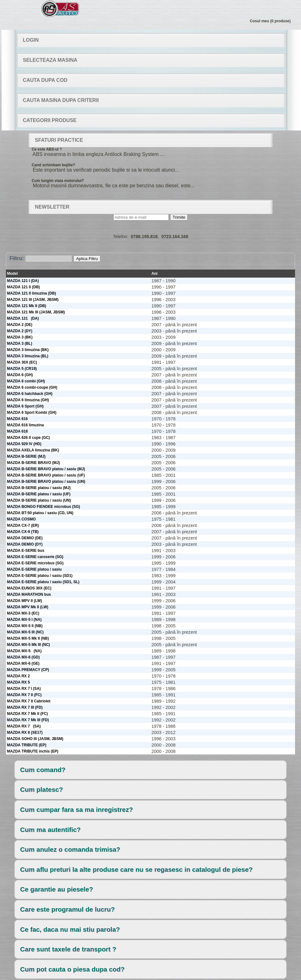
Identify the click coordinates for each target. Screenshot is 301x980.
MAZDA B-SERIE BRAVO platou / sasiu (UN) (46, 482)
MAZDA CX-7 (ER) (23, 525)
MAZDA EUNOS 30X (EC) (29, 588)
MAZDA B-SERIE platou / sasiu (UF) (39, 494)
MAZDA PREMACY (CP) (28, 670)
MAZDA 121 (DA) (23, 318)
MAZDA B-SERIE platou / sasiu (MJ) (39, 488)
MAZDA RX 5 (18, 682)
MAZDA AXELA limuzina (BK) (33, 450)
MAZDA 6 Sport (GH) (25, 406)
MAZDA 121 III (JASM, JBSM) (33, 300)
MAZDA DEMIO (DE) (25, 538)
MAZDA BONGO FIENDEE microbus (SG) (43, 507)
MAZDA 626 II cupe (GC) (28, 438)
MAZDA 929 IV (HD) (24, 444)
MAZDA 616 (17, 419)
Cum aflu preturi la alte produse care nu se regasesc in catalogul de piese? (136, 869)
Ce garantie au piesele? (56, 889)
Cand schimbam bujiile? (53, 165)
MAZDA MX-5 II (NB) (25, 626)
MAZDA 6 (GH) (20, 375)
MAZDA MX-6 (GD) (23, 657)
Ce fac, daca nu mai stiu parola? (70, 929)
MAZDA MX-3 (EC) (23, 613)
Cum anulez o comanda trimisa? (70, 849)
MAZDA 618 (17, 431)
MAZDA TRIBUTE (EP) (27, 745)
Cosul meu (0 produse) (270, 21)
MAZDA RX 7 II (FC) (24, 695)
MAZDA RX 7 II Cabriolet (29, 701)
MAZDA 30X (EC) (22, 362)
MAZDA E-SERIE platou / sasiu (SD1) (40, 576)
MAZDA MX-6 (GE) (23, 663)
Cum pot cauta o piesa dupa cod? (72, 969)
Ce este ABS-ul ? (47, 149)
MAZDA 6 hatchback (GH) (30, 394)
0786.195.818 (144, 237)
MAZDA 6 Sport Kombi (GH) (32, 413)
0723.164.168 (175, 237)
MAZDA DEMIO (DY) (25, 544)
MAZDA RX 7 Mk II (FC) (27, 714)
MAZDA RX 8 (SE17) (25, 732)
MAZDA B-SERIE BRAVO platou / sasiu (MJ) (46, 469)
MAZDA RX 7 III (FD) (25, 707)
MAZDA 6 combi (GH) (26, 381)
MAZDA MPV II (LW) (24, 601)
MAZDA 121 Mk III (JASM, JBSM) (36, 312)
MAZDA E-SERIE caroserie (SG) (35, 557)
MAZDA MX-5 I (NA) (24, 620)
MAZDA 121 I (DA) (23, 281)
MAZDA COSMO (21, 519)
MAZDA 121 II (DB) (23, 287)
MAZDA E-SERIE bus (26, 551)
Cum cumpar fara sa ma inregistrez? (76, 810)
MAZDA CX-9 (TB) (23, 532)
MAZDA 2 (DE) (20, 325)
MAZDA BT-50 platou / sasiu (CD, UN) (40, 513)
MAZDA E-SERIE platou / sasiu (34, 569)
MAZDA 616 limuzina (25, 425)
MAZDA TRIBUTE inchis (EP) (33, 751)
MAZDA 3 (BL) (19, 344)
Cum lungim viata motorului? (58, 181)
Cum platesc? (41, 789)
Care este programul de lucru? (67, 909)
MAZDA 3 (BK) (20, 337)
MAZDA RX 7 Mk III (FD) (28, 720)
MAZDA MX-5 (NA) (24, 651)
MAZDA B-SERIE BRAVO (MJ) (33, 463)
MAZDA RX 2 (18, 676)
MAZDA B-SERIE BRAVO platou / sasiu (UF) (46, 475)
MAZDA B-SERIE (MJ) (26, 456)
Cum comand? (43, 770)
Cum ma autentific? (50, 830)
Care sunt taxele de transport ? (68, 949)
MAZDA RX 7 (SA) (24, 726)
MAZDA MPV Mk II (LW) (28, 607)
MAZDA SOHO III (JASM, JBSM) (35, 739)
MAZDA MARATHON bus (29, 594)
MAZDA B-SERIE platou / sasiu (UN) (39, 500)
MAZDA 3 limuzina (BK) (28, 350)
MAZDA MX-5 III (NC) (25, 632)
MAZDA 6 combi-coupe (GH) (32, 387)
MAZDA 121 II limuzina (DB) (31, 293)
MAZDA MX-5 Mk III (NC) (28, 645)
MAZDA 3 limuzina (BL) (28, 356)
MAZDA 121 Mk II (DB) (27, 306)
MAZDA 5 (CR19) (22, 369)
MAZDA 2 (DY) (20, 331)
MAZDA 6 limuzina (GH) (28, 400)
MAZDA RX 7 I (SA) (24, 689)
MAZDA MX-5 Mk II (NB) (28, 638)
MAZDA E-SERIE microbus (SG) (35, 563)
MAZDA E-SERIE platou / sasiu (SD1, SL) (43, 582)
